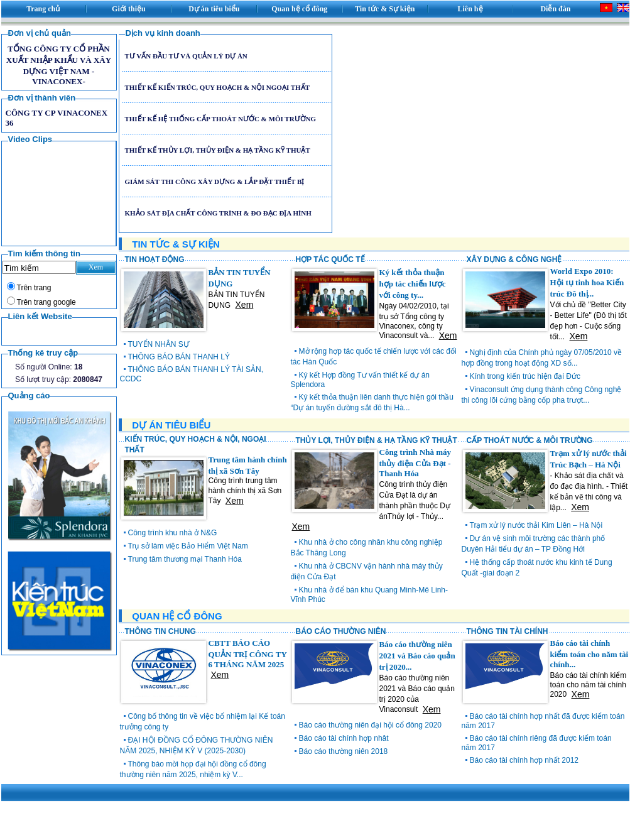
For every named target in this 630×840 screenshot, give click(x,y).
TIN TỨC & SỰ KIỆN (176, 244)
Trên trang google (46, 302)
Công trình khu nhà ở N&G (173, 533)
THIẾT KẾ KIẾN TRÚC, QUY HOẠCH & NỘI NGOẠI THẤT (217, 87)
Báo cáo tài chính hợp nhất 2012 (524, 760)
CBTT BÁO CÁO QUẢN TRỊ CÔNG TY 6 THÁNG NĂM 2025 (248, 654)
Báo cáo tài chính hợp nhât (344, 738)
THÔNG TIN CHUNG (160, 631)
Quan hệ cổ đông (299, 9)
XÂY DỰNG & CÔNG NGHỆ (514, 259)
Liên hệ (470, 9)
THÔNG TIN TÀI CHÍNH (508, 631)
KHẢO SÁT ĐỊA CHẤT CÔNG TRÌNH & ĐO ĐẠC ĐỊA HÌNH (218, 213)
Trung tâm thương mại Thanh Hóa (185, 559)
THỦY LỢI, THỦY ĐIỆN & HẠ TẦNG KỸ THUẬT (377, 440)
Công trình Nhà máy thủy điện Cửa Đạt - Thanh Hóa (415, 463)
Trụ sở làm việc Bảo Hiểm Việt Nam (188, 546)
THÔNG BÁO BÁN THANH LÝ (179, 357)
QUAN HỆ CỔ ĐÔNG (177, 616)
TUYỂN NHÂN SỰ (159, 344)
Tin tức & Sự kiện (385, 9)
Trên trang (34, 288)
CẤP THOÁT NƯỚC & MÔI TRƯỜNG (530, 440)
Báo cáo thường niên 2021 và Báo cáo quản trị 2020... (417, 656)
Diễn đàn (555, 9)
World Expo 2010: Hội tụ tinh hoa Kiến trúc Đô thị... (587, 282)
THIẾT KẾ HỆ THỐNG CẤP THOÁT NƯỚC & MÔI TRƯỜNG (220, 119)
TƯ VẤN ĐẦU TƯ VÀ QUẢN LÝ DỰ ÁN (186, 56)
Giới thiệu (129, 9)
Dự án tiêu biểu (214, 9)
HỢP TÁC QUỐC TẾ (330, 259)
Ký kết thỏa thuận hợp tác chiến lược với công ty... (413, 284)
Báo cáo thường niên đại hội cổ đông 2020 (370, 725)
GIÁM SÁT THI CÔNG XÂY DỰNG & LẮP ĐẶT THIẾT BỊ (214, 182)
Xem (245, 305)
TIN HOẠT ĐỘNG (155, 259)
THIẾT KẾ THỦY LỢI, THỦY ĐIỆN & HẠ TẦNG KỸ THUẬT (217, 150)
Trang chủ (43, 9)
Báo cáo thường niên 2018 (344, 751)
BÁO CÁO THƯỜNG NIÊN (341, 631)
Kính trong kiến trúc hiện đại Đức (525, 376)
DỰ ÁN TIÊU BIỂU (171, 425)
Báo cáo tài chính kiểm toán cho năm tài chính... (589, 654)
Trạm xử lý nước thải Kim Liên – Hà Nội (536, 525)
